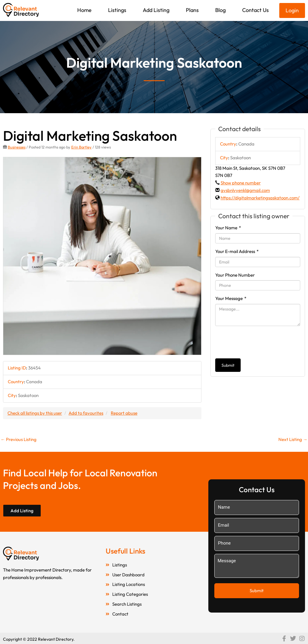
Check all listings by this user (35, 413)
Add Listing (156, 10)
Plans (192, 10)
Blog (220, 10)
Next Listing (293, 439)
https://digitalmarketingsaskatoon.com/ (260, 198)
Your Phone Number (235, 275)
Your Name (228, 228)
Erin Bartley (81, 147)
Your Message (231, 298)
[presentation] (261, 342)
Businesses (17, 147)
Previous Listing (19, 439)
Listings (117, 10)
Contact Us (255, 10)
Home (84, 10)
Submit (228, 365)
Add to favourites (86, 413)
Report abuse (124, 413)
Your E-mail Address (237, 251)
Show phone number (241, 183)
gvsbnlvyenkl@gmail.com (245, 190)
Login (292, 10)
